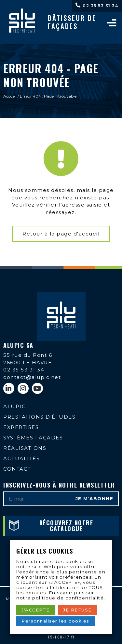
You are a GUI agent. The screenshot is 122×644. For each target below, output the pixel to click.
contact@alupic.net (32, 377)
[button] (61, 234)
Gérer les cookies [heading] (45, 551)
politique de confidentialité (68, 598)
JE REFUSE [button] (77, 610)
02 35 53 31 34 (100, 6)
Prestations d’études (39, 417)
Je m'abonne (95, 499)
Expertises (21, 427)
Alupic (14, 406)
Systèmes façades (33, 438)
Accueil (10, 96)
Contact (17, 469)
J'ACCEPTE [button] (36, 610)
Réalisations (25, 448)
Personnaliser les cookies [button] (55, 621)
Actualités (21, 458)
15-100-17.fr (61, 637)
